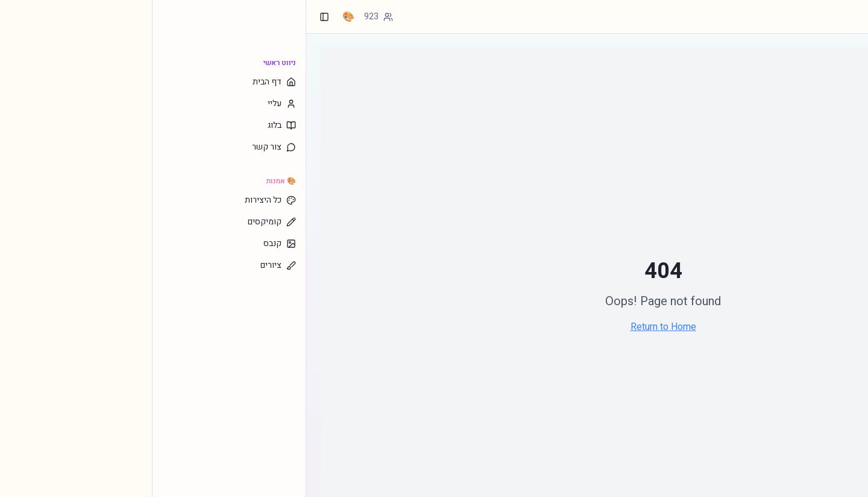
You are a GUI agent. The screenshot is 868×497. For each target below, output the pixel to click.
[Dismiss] (854, 483)
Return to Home (511, 327)
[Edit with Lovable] (809, 483)
